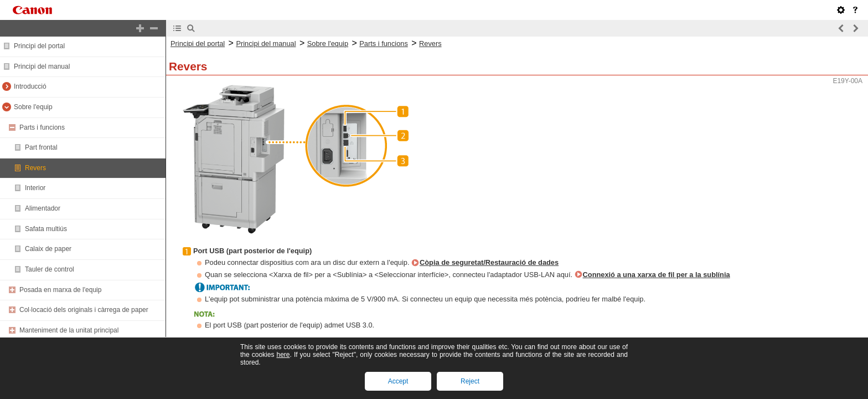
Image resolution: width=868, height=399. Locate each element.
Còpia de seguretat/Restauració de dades (489, 262)
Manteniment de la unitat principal (69, 330)
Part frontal (41, 147)
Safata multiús (46, 229)
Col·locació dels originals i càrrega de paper (84, 310)
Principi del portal (39, 46)
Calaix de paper (48, 249)
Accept (398, 381)
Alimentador (43, 208)
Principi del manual (42, 66)
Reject (470, 381)
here (283, 355)
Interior (35, 188)
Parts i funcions (42, 127)
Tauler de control (50, 269)
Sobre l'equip (33, 107)
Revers (35, 168)
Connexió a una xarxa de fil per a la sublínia (657, 275)
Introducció (30, 86)
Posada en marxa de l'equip (60, 290)
